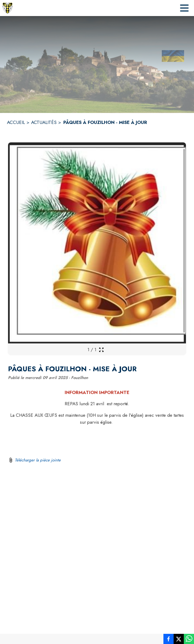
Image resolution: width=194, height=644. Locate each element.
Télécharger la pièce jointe (38, 460)
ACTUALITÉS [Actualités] (44, 122)
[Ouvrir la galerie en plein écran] (101, 350)
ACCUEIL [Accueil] (16, 122)
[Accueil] (8, 8)
